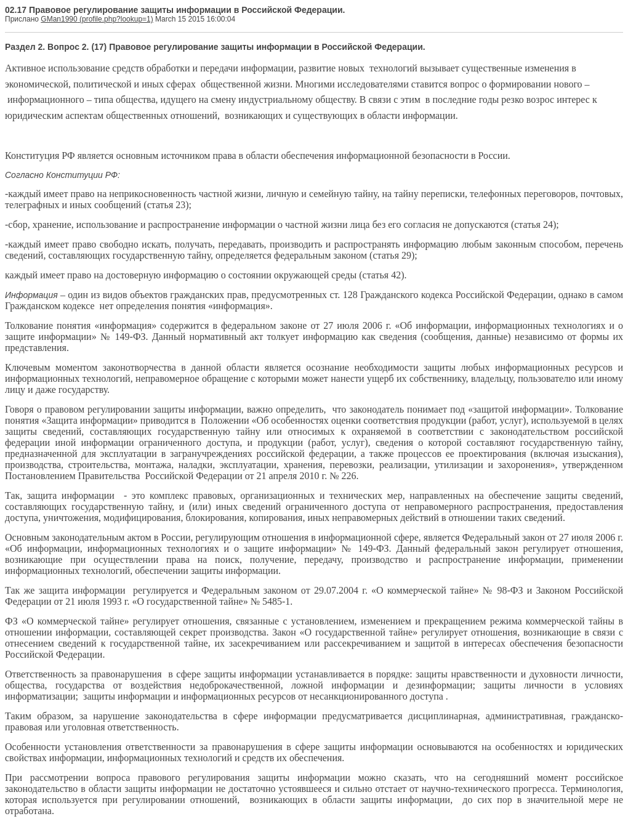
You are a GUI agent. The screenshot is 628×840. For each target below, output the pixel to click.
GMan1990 (59, 19)
